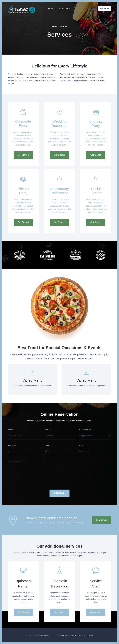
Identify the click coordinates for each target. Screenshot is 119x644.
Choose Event (86, 430)
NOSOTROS (65, 9)
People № (12, 445)
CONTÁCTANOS (105, 9)
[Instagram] (90, 9)
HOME (51, 9)
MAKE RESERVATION (59, 493)
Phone (11, 430)
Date (82, 445)
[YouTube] (94, 9)
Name (48, 430)
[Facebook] (86, 9)
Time (47, 445)
